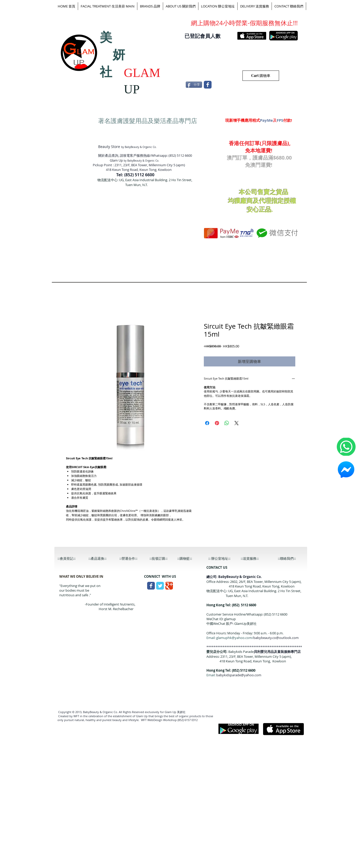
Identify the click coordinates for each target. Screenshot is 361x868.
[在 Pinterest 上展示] (217, 423)
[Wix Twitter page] (160, 586)
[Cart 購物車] (261, 76)
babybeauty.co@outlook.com (276, 638)
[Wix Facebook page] (208, 85)
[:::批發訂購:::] (163, 559)
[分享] (194, 85)
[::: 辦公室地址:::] (224, 559)
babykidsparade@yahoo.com (239, 675)
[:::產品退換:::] (102, 559)
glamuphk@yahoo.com (234, 638)
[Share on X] (237, 423)
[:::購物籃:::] (190, 559)
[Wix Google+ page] (169, 586)
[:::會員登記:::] (71, 559)
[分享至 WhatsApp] (227, 423)
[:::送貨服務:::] (254, 559)
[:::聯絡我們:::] (291, 559)
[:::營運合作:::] (132, 559)
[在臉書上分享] (207, 423)
